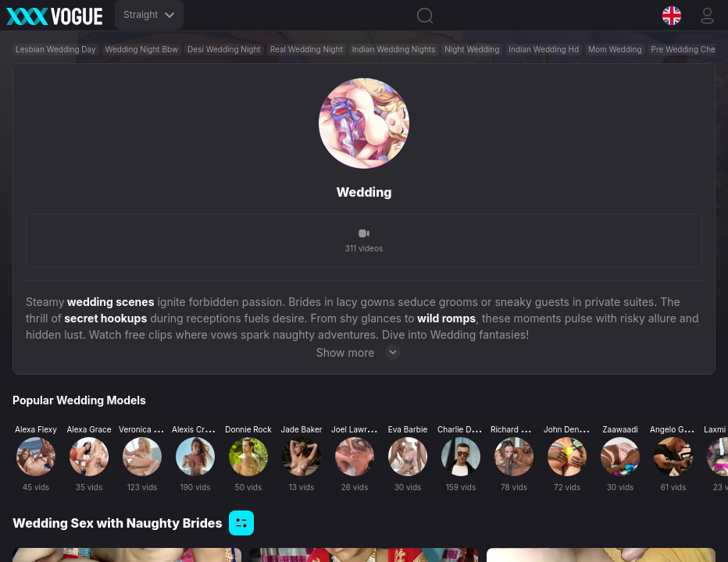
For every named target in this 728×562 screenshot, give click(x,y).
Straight (149, 14)
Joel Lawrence (358, 429)
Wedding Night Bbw (142, 49)
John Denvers (569, 429)
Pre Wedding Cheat (687, 49)
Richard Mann (516, 429)
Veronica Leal (144, 429)
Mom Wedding (615, 49)
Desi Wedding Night (224, 49)
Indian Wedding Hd (544, 49)
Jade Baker (301, 429)
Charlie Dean (461, 429)
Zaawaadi (620, 429)
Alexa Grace (89, 429)
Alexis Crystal (197, 429)
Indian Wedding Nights (394, 49)
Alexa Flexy (36, 429)
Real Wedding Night (307, 49)
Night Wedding (472, 49)
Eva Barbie (408, 429)
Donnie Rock (248, 429)
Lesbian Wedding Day (56, 49)
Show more (364, 352)
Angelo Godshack (683, 429)
